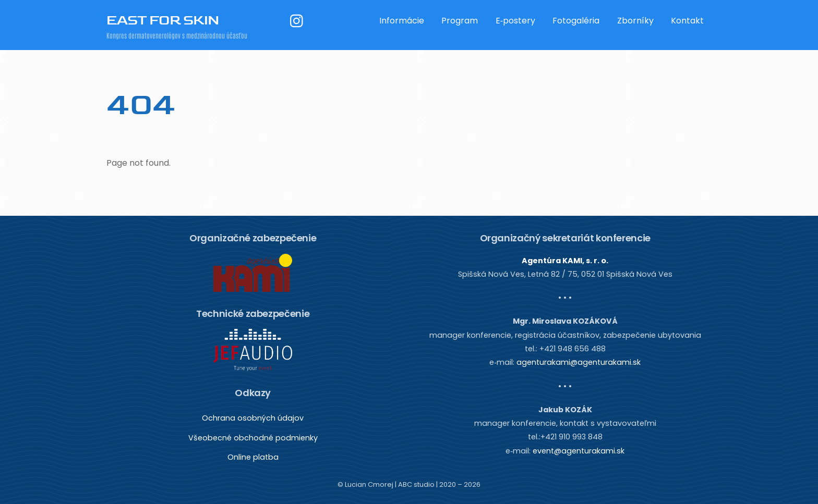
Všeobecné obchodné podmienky (253, 438)
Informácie (402, 21)
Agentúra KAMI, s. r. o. (565, 261)
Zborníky (635, 21)
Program (460, 21)
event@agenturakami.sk (579, 451)
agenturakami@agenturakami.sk (579, 362)
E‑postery (515, 21)
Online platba (253, 457)
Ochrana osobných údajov (253, 418)
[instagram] (299, 21)
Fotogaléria (576, 21)
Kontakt (687, 21)
